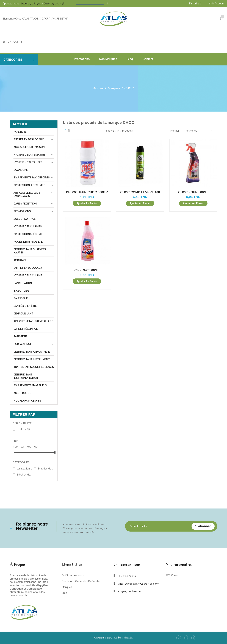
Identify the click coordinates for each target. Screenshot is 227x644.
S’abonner (203, 526)
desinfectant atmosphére (32, 352)
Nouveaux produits (27, 401)
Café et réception (26, 329)
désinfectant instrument (32, 359)
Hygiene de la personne (29, 155)
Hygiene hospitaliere (28, 162)
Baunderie (21, 298)
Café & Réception (25, 204)
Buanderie (21, 170)
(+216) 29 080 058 (149, 584)
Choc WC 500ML (87, 270)
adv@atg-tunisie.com (129, 591)
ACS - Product (23, 393)
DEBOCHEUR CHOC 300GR (87, 192)
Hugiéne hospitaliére (28, 242)
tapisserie (20, 336)
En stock (23, 429)
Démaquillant (23, 314)
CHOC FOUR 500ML (193, 192)
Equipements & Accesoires (32, 178)
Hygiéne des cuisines (28, 226)
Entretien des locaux (29, 139)
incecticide (21, 291)
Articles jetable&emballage (33, 321)
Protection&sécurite (29, 234)
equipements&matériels (30, 385)
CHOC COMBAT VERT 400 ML (140, 192)
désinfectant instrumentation (26, 376)
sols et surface (24, 219)
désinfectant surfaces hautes (30, 251)
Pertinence (199, 131)
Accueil (20, 124)
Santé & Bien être (25, 306)
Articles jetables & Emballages (27, 194)
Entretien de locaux (28, 268)
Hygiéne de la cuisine (28, 275)
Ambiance (20, 260)
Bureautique (23, 344)
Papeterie (20, 132)
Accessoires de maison (29, 147)
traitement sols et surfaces (34, 367)
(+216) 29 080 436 (54, 4)
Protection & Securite (29, 185)
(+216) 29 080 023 (127, 584)
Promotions (22, 211)
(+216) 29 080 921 (31, 4)
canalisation (23, 283)
